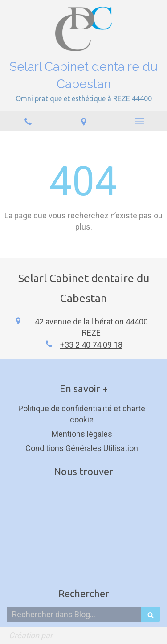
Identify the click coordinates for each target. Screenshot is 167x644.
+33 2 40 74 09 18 (91, 345)
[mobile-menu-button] (139, 121)
